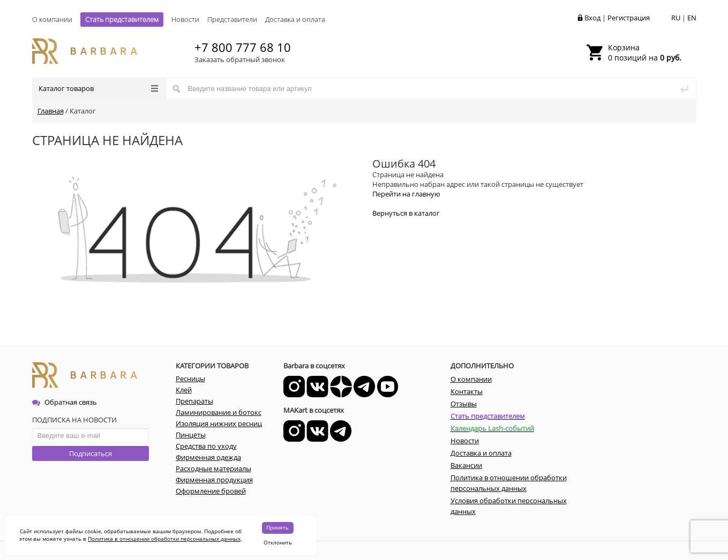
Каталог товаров (98, 88)
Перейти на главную (406, 194)
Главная (51, 111)
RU (676, 18)
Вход (592, 18)
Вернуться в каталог (406, 213)
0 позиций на (645, 52)
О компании (52, 19)
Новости (185, 19)
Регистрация (629, 18)
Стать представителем (122, 19)
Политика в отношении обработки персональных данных (164, 539)
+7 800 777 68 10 (243, 47)
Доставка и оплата (295, 19)
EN (692, 18)
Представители (232, 19)
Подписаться (91, 453)
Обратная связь (65, 402)
